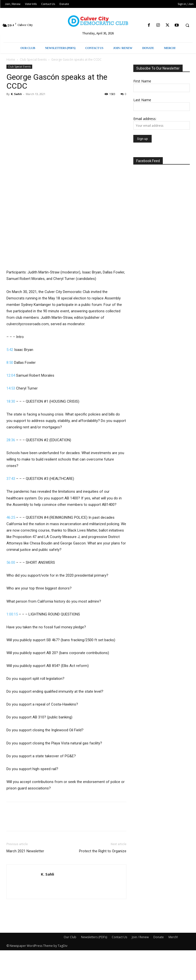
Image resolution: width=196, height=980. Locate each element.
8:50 (10, 363)
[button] (187, 25)
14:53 (11, 388)
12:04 (11, 375)
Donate (159, 937)
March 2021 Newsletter (25, 851)
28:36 (11, 440)
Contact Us (119, 937)
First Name (142, 81)
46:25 (11, 517)
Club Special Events (33, 60)
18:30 (11, 401)
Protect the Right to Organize (103, 851)
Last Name (142, 100)
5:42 (10, 350)
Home (11, 60)
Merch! (173, 937)
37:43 (11, 479)
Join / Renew (140, 937)
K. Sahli (16, 94)
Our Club (70, 937)
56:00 (11, 563)
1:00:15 (12, 614)
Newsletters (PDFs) (94, 937)
